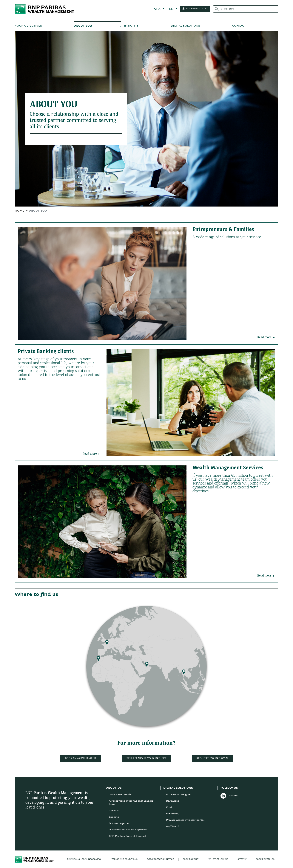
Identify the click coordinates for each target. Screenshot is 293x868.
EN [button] (172, 9)
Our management (120, 823)
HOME (20, 211)
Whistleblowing (218, 859)
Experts (114, 817)
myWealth (173, 826)
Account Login (197, 9)
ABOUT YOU (83, 26)
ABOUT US (114, 788)
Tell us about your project (146, 759)
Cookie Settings (265, 859)
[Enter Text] (246, 9)
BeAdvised (173, 801)
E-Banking (173, 814)
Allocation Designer (179, 795)
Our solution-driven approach (128, 830)
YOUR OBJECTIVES (28, 26)
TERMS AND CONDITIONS (125, 859)
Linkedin (229, 796)
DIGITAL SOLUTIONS (185, 26)
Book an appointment (81, 759)
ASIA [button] (158, 9)
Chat (169, 807)
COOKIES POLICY (191, 859)
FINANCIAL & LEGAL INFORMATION (85, 859)
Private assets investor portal (185, 820)
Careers (114, 811)
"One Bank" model (121, 795)
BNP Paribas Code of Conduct (128, 836)
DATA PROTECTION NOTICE (160, 859)
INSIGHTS (131, 26)
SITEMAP (242, 859)
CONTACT (239, 26)
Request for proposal (212, 759)
